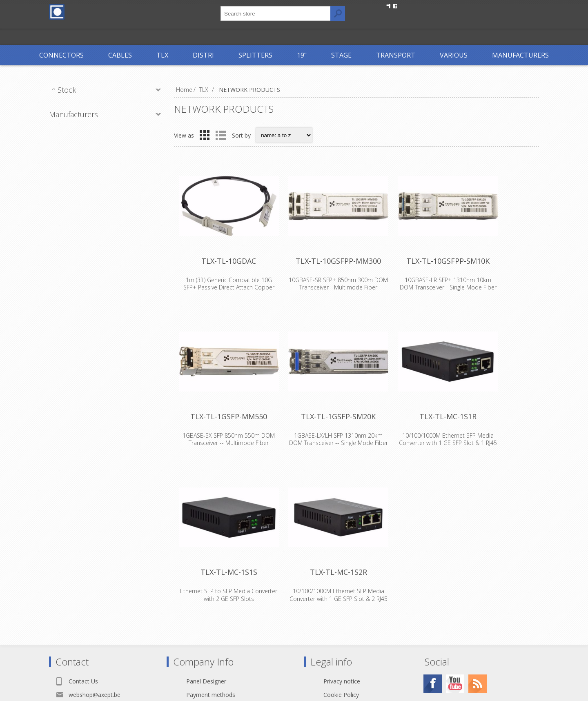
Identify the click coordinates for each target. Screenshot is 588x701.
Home (184, 90)
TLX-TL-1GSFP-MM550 (235, 445)
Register (405, 11)
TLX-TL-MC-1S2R (356, 612)
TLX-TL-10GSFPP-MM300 (357, 277)
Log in (439, 11)
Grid (205, 135)
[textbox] (276, 13)
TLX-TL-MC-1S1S (235, 612)
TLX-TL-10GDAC (235, 277)
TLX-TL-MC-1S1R (478, 445)
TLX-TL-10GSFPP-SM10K (478, 277)
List (220, 135)
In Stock (62, 90)
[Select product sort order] (284, 135)
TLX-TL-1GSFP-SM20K (357, 445)
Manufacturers (73, 114)
